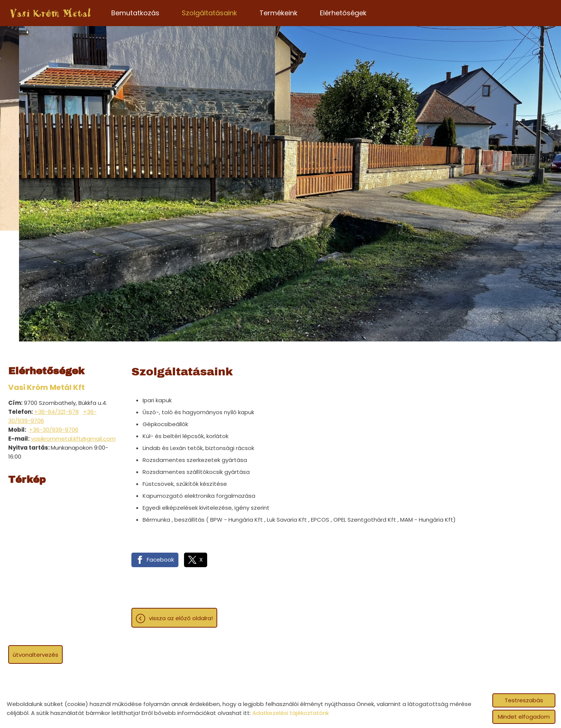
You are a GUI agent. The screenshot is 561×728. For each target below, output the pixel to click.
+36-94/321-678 (57, 412)
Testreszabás (524, 700)
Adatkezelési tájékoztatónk (291, 713)
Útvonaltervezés (35, 655)
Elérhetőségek (343, 13)
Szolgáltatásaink (209, 13)
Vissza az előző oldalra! (181, 618)
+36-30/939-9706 (54, 430)
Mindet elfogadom (524, 717)
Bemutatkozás (135, 13)
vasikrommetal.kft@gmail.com (73, 439)
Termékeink (278, 13)
